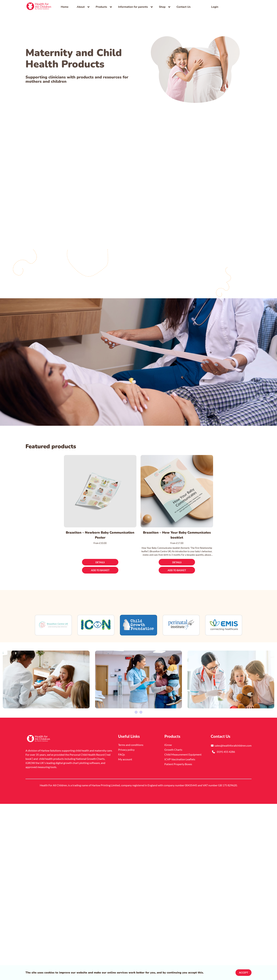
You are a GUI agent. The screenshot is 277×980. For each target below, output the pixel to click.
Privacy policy (126, 743)
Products (101, 7)
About (81, 7)
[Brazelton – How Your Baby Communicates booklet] (177, 491)
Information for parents (133, 7)
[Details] (100, 562)
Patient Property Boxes (178, 758)
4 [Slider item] (141, 706)
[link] (39, 7)
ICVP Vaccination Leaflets (180, 753)
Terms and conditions (131, 738)
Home (65, 7)
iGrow (168, 738)
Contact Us (184, 7)
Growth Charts (173, 743)
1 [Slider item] (136, 706)
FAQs (122, 748)
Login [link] (215, 7)
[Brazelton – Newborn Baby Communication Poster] (100, 491)
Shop (162, 7)
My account (125, 753)
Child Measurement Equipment (183, 748)
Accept (243, 973)
